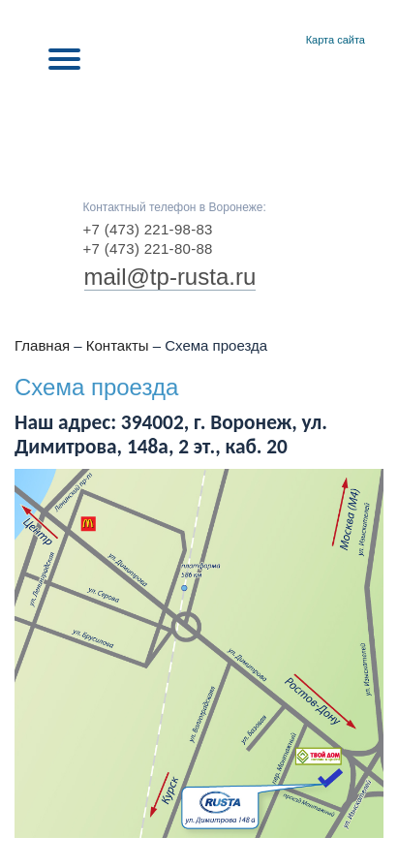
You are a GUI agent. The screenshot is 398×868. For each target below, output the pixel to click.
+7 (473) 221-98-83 (148, 229)
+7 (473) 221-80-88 (148, 248)
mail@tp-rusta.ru (170, 277)
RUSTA (199, 118)
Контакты (285, 41)
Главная (262, 41)
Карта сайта (336, 40)
